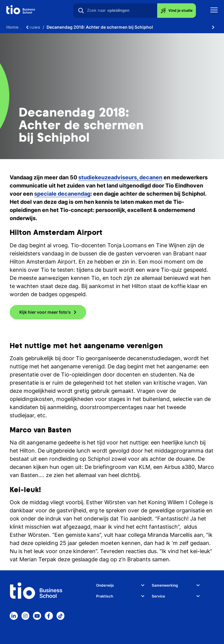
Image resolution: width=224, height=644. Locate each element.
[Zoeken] (81, 11)
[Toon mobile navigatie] (214, 11)
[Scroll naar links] (27, 27)
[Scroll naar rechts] (213, 27)
